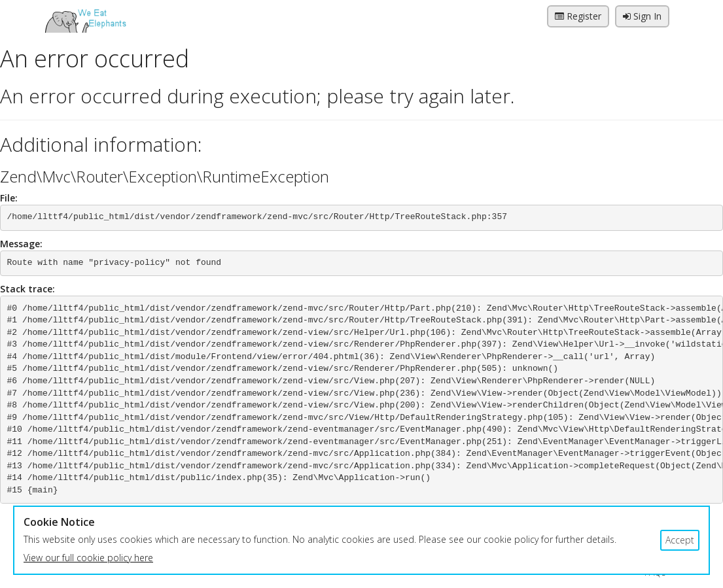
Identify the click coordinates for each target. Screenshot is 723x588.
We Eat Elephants (85, 16)
